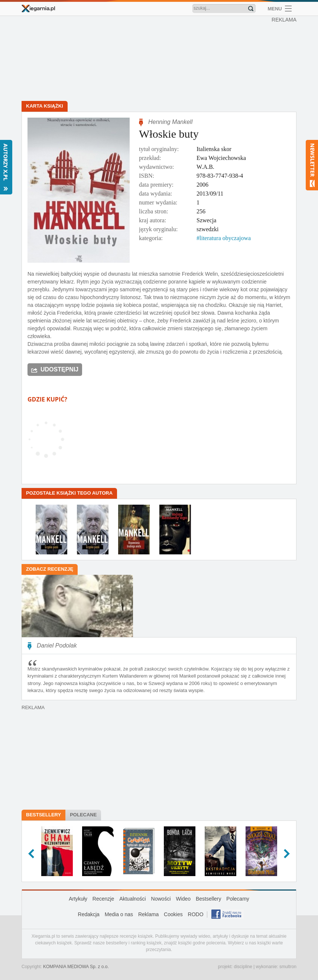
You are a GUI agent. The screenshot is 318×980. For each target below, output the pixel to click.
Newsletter (312, 165)
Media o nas (119, 914)
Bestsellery (43, 815)
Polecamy (238, 899)
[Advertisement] (161, 59)
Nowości (161, 899)
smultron (288, 967)
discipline (243, 967)
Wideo (183, 899)
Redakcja (89, 914)
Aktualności (133, 899)
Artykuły (78, 899)
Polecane (83, 815)
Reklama (148, 914)
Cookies (173, 914)
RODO (196, 914)
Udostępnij (59, 369)
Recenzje (103, 899)
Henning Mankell (170, 122)
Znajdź (251, 9)
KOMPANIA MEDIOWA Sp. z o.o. (76, 967)
